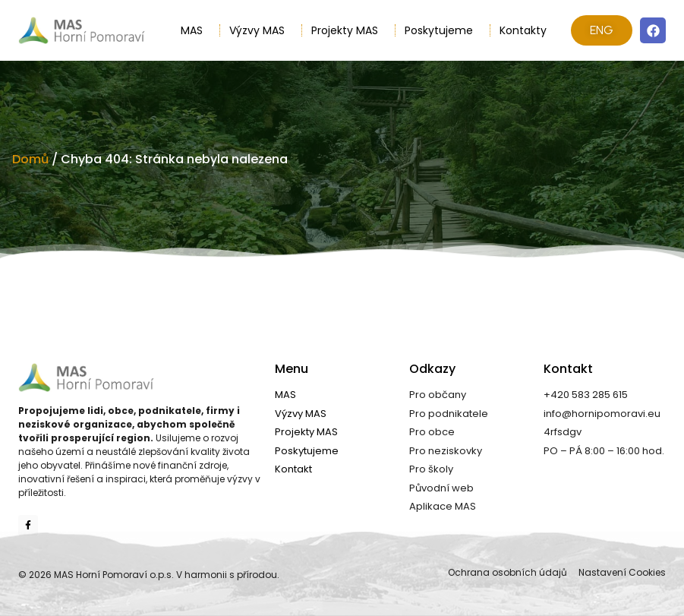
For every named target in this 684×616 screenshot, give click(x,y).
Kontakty (523, 30)
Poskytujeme (443, 30)
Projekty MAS (348, 30)
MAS (195, 30)
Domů (30, 159)
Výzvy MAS (261, 30)
